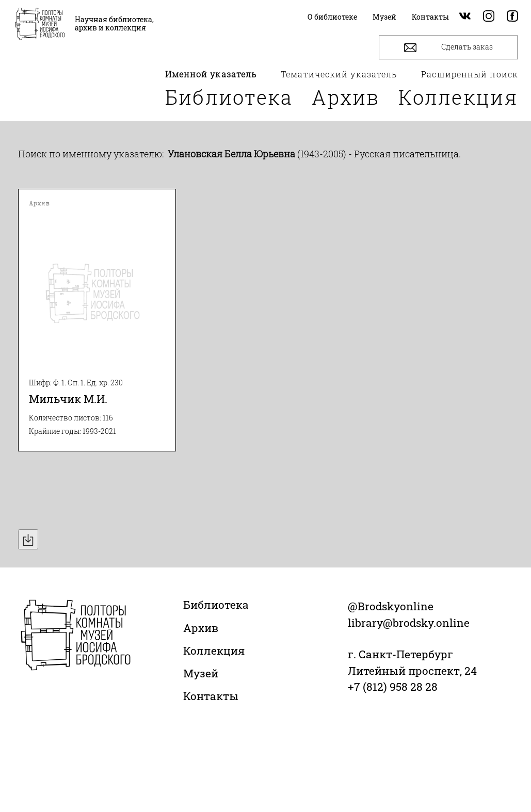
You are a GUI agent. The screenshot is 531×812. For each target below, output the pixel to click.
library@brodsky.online (409, 623)
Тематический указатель (339, 74)
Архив (346, 97)
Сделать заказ (448, 48)
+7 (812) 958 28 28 (393, 687)
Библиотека (229, 97)
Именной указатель (211, 74)
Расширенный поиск (470, 74)
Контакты (211, 696)
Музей (201, 673)
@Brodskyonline (391, 606)
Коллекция (458, 97)
